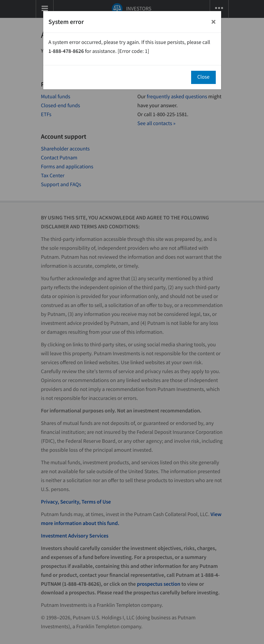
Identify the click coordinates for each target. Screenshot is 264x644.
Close (203, 77)
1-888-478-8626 (66, 51)
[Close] (214, 22)
